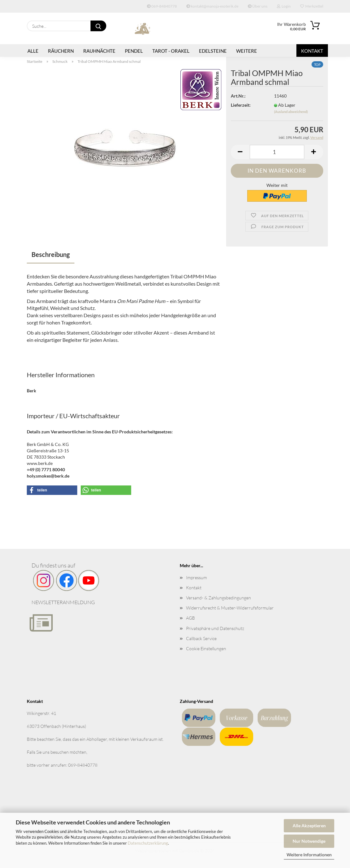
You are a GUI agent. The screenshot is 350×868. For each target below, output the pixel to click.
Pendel (134, 51)
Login (284, 6)
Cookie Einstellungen (206, 648)
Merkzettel (312, 6)
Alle (33, 51)
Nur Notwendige (309, 841)
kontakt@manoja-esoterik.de (212, 6)
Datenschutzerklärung (148, 843)
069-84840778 (162, 6)
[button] (240, 152)
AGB (190, 618)
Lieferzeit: (241, 105)
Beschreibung (51, 254)
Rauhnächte (99, 51)
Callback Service (201, 638)
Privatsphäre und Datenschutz (215, 628)
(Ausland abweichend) (291, 112)
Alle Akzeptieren (309, 826)
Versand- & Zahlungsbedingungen (219, 598)
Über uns (258, 6)
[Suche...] (98, 26)
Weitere (247, 51)
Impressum (196, 577)
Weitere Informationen (309, 855)
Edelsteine (213, 51)
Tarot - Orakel (171, 51)
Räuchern (61, 51)
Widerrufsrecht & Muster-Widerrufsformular (230, 608)
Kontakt (312, 51)
